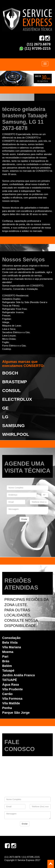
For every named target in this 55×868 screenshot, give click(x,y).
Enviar (24, 519)
